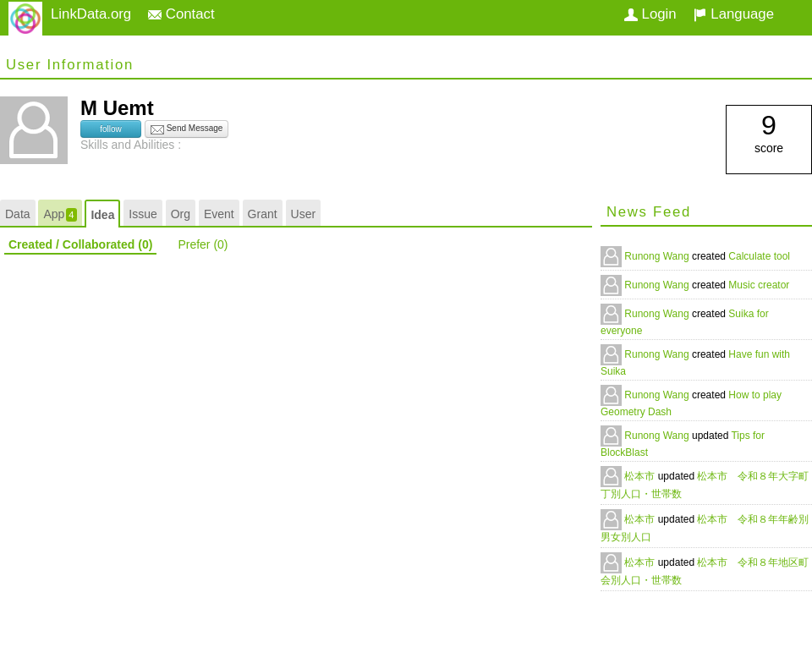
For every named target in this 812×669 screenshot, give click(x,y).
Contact (181, 14)
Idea (102, 215)
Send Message (187, 129)
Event (219, 214)
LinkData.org (91, 14)
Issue (143, 214)
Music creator (759, 285)
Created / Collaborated (80, 244)
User (304, 214)
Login (650, 14)
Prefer (203, 244)
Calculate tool (759, 256)
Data (18, 214)
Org (181, 214)
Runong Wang (658, 256)
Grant (263, 214)
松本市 (641, 476)
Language (734, 14)
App (60, 214)
